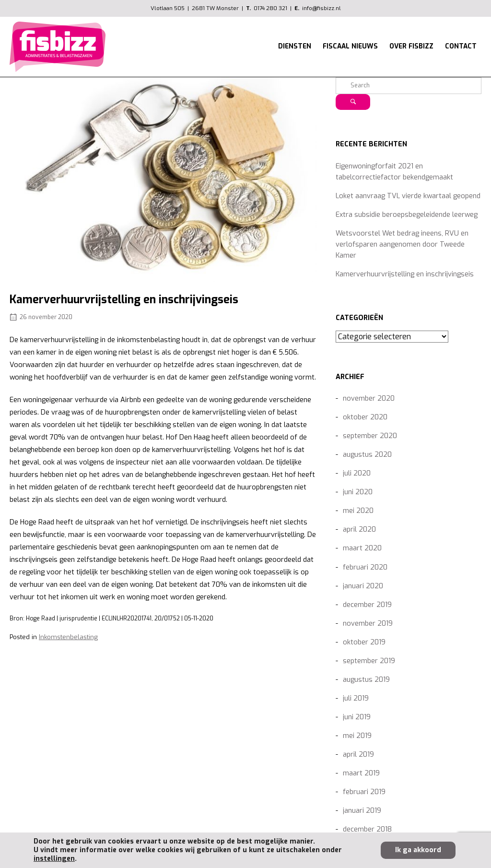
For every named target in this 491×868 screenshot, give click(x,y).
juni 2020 (358, 492)
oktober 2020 (365, 417)
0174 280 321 (270, 8)
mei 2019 (357, 736)
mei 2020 (358, 511)
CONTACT (461, 46)
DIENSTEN (295, 46)
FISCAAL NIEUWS (350, 46)
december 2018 (367, 829)
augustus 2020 (367, 455)
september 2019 (369, 661)
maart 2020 (362, 548)
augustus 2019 (366, 680)
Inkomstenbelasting (68, 637)
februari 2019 (364, 792)
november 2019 (368, 624)
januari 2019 (362, 811)
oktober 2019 (364, 642)
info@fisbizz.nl (321, 8)
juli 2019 (356, 698)
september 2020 (370, 436)
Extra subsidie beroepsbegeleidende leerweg (407, 215)
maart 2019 (361, 773)
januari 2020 (363, 586)
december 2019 (367, 605)
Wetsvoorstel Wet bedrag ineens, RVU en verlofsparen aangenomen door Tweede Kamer (402, 244)
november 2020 (369, 398)
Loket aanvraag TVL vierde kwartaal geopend (408, 196)
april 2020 (359, 529)
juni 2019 (357, 717)
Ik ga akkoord (418, 850)
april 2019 (358, 755)
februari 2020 (365, 567)
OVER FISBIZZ (411, 46)
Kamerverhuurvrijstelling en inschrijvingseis (405, 274)
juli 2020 (357, 473)
